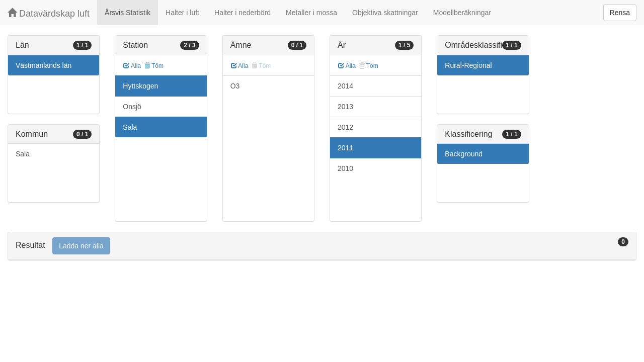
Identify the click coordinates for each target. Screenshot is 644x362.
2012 (345, 127)
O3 (235, 86)
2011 (345, 148)
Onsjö (132, 107)
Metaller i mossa (311, 13)
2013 (345, 107)
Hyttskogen (140, 86)
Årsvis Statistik (128, 13)
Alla (132, 66)
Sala (23, 154)
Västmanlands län (44, 65)
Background (464, 154)
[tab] (322, 246)
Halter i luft (182, 13)
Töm (154, 66)
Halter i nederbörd (243, 13)
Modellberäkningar (462, 13)
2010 (345, 168)
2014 (345, 86)
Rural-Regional (468, 65)
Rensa (620, 13)
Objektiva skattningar (385, 13)
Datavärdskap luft (49, 13)
